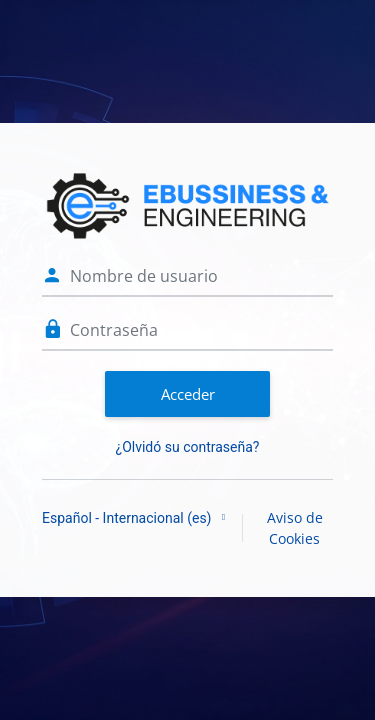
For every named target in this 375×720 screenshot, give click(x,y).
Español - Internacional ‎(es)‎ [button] (128, 518)
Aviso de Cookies (295, 528)
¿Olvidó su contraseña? (188, 447)
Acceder (188, 394)
